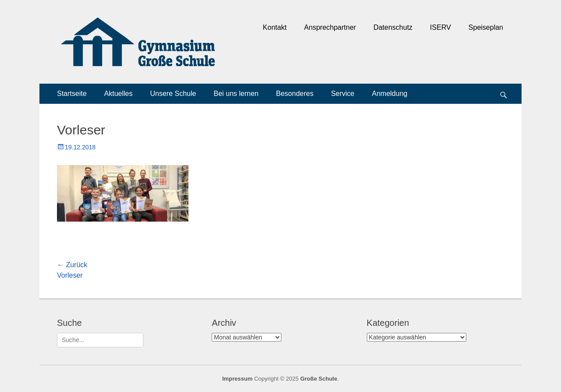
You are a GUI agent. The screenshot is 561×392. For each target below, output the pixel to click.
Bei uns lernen (236, 94)
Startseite (72, 94)
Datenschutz (393, 27)
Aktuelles (119, 94)
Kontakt (275, 27)
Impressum (237, 379)
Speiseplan (486, 27)
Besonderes (295, 94)
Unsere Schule (173, 94)
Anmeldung (390, 94)
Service (343, 94)
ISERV (440, 27)
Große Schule (319, 379)
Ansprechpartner (330, 27)
